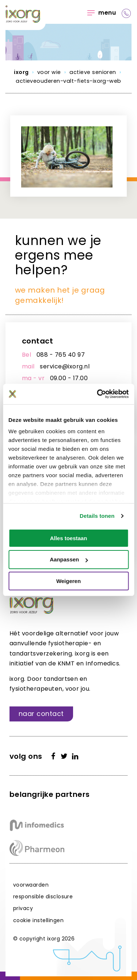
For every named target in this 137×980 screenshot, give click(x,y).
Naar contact (41, 714)
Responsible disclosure (43, 897)
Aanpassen (69, 559)
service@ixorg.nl (65, 366)
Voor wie (49, 72)
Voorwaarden (31, 885)
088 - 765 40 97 (61, 355)
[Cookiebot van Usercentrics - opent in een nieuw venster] (98, 394)
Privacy (23, 908)
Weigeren (68, 581)
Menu (102, 13)
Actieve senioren (93, 72)
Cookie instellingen (38, 920)
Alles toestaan (69, 538)
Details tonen (97, 516)
